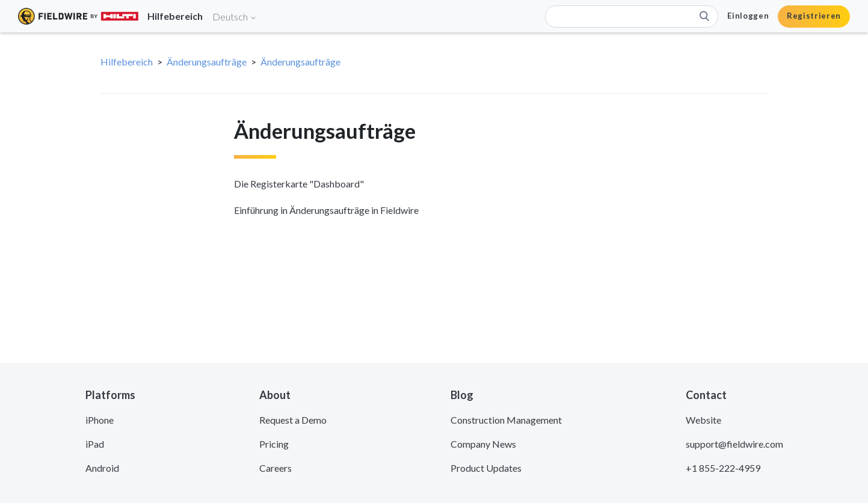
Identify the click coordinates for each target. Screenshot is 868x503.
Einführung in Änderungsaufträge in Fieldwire (326, 210)
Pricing (274, 444)
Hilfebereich (127, 62)
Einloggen (748, 16)
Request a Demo (293, 420)
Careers (275, 468)
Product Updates (486, 468)
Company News (483, 444)
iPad (95, 444)
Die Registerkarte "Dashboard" (299, 184)
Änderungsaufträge (207, 62)
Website (703, 420)
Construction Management (506, 420)
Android (102, 468)
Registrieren (814, 16)
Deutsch (235, 17)
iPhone (100, 420)
